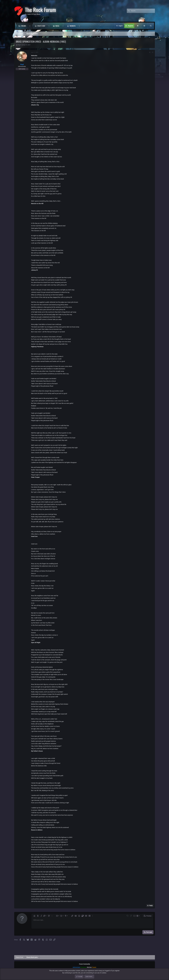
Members (73, 26)
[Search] (143, 11)
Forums (23, 26)
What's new (41, 26)
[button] (30, 26)
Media (57, 26)
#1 (153, 52)
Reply (151, 906)
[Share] (150, 52)
